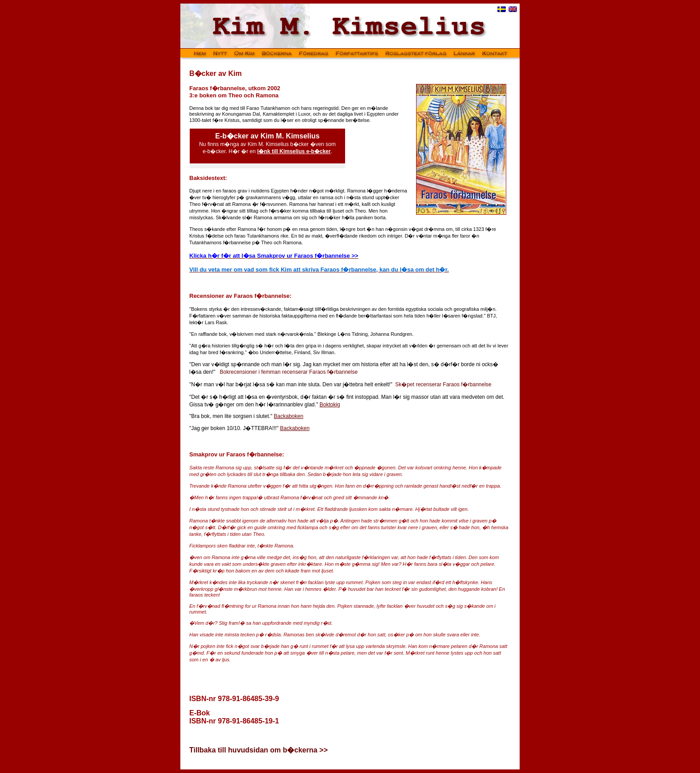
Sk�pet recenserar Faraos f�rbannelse (443, 384)
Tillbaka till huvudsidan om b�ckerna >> (258, 750)
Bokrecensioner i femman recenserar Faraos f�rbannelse (289, 372)
